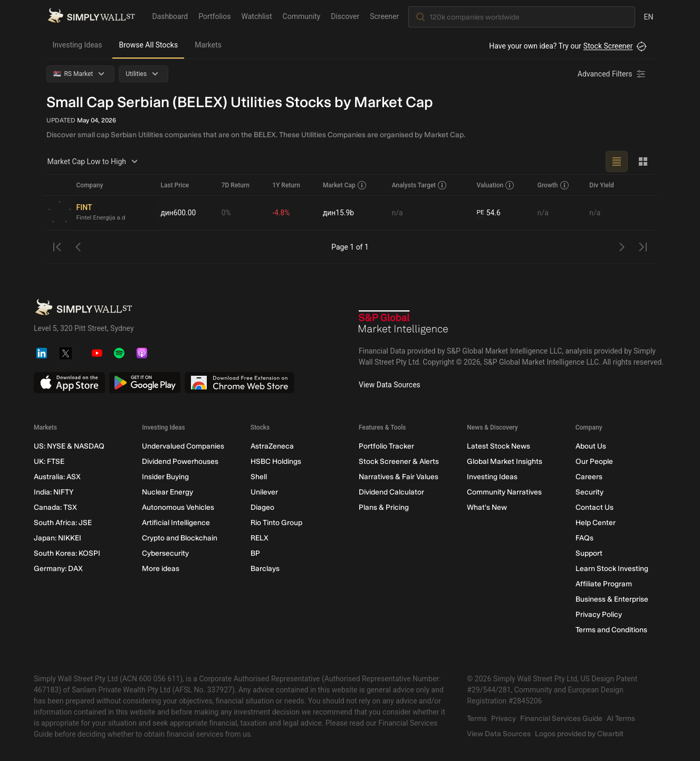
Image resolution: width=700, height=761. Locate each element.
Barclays (265, 569)
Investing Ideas (78, 45)
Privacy (504, 719)
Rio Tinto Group (276, 523)
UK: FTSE (49, 462)
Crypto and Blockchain (180, 538)
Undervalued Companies (183, 446)
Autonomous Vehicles (178, 507)
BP (255, 553)
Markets (208, 45)
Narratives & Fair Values (398, 477)
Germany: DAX (58, 569)
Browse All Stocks (148, 45)
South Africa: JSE (63, 523)
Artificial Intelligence (176, 523)
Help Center (595, 523)
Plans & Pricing (383, 507)
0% (227, 213)
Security (589, 492)
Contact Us (594, 507)
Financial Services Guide (561, 719)
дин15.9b (339, 213)
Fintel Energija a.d (102, 218)
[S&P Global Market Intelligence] (404, 324)
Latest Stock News (498, 446)
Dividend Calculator (391, 492)
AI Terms (621, 719)
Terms (477, 719)
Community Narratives (504, 492)
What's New (487, 507)
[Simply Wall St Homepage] (91, 16)
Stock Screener (608, 46)
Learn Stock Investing (611, 569)
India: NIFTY (54, 492)
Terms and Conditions (611, 630)
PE (481, 213)
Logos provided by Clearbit (579, 734)
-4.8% (282, 213)
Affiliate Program (603, 584)
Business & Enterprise (611, 599)
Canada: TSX (55, 507)
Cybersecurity (165, 553)
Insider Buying (165, 477)
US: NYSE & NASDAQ (69, 446)
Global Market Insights (505, 462)
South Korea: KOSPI (67, 553)
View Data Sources (390, 385)
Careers (588, 477)
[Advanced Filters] (612, 74)
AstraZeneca (272, 446)
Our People (594, 462)
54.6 (489, 213)
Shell (258, 477)
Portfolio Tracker (386, 446)
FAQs (584, 538)
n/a (397, 213)
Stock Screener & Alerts (398, 462)
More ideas (161, 569)
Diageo (262, 507)
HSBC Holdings (275, 462)
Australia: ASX (57, 477)
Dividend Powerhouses (180, 462)
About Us (590, 446)
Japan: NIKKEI (57, 538)
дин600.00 (179, 213)
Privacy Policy (598, 615)
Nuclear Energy (167, 492)
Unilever (264, 492)
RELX (259, 538)
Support (588, 553)
